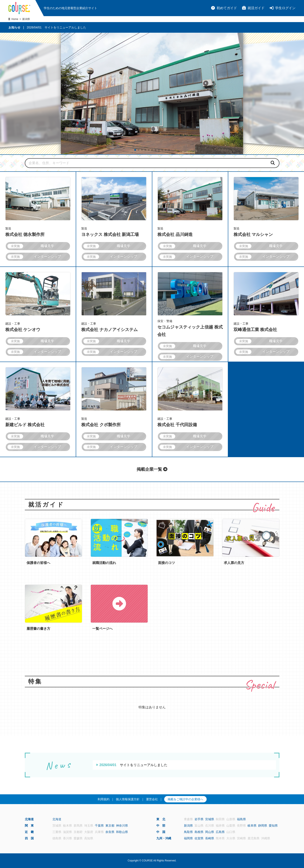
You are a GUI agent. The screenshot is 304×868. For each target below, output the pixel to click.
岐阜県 (252, 826)
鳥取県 (188, 832)
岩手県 (199, 819)
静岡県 (263, 826)
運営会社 (152, 799)
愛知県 (273, 826)
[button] (135, 150)
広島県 (220, 832)
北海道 (57, 819)
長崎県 (210, 838)
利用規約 (104, 799)
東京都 (110, 826)
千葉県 (99, 826)
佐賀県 (199, 838)
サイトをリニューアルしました (65, 27)
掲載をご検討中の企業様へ (185, 799)
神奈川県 (122, 826)
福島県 (241, 819)
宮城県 (210, 819)
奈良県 (110, 832)
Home (15, 19)
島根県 (199, 832)
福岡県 (188, 838)
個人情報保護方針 (128, 799)
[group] (152, 94)
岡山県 (210, 832)
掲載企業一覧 (152, 469)
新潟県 (188, 826)
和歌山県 (122, 832)
